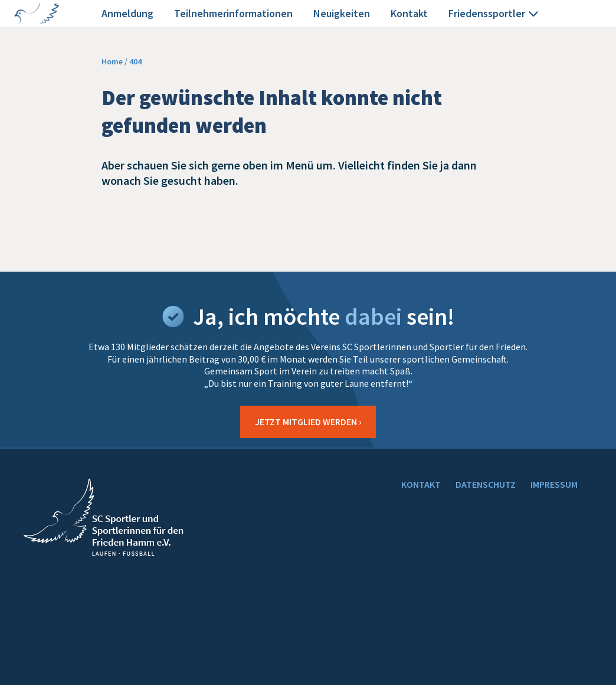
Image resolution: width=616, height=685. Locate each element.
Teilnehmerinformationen (233, 13)
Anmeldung (127, 13)
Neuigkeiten (342, 13)
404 (135, 61)
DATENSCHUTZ (486, 484)
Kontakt (409, 13)
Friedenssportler (495, 14)
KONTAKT (421, 484)
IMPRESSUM (554, 484)
